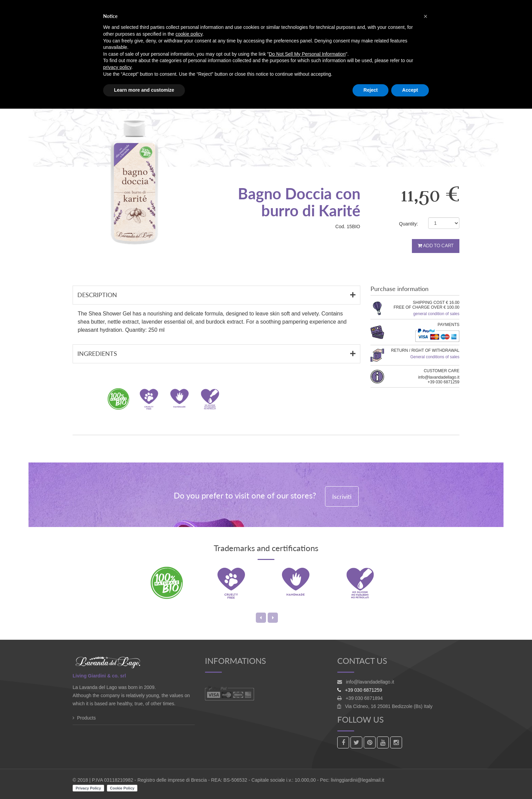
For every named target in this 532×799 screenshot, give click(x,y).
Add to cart (436, 246)
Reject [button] (370, 90)
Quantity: (408, 224)
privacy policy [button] (117, 67)
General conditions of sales (435, 357)
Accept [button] (410, 90)
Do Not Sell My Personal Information (307, 54)
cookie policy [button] (189, 34)
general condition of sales (436, 314)
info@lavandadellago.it (370, 682)
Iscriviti (342, 496)
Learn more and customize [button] (144, 90)
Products (86, 718)
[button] (425, 16)
